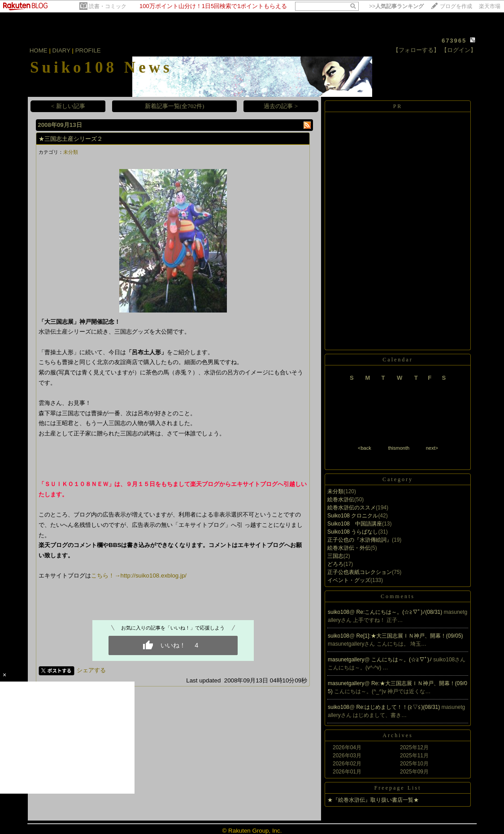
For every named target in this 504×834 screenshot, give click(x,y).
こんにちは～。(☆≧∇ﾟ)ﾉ (402, 660)
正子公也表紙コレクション (360, 572)
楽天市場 (490, 6)
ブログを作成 (456, 6)
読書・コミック (108, 6)
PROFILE (88, 50)
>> (396, 6)
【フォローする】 (416, 50)
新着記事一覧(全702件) (175, 106)
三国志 (335, 556)
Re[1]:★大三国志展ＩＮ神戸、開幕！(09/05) (410, 636)
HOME (39, 50)
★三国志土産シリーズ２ (71, 139)
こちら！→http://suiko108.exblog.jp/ (139, 576)
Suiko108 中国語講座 (355, 524)
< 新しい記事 (68, 106)
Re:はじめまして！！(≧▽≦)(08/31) (399, 707)
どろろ (335, 564)
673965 (454, 41)
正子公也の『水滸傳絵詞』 (360, 540)
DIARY (61, 50)
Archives (398, 735)
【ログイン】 (459, 50)
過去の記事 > (281, 106)
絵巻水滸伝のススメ (352, 508)
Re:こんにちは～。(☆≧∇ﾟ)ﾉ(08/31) (400, 612)
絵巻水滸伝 (341, 500)
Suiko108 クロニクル (353, 516)
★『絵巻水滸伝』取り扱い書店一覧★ (373, 800)
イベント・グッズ (349, 580)
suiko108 (339, 612)
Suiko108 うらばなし (353, 532)
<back (365, 448)
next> (432, 448)
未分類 (71, 152)
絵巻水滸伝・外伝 (349, 548)
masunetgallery (346, 660)
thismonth (399, 448)
